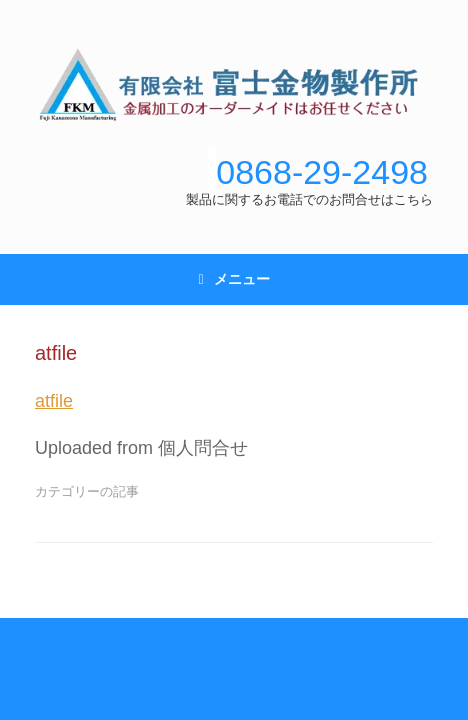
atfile (54, 401)
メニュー (233, 279)
